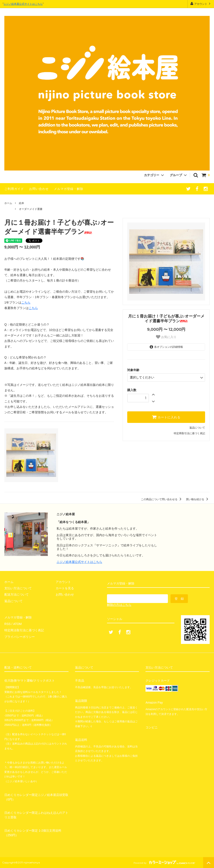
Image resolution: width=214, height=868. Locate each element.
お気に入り (166, 337)
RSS (8, 624)
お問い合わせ (39, 189)
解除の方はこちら (119, 605)
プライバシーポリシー (20, 637)
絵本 (22, 203)
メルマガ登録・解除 (69, 189)
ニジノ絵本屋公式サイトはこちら (23, 4)
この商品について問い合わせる (162, 499)
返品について (197, 428)
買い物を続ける (198, 499)
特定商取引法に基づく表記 (189, 433)
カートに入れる (166, 417)
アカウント (201, 4)
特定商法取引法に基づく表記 (24, 630)
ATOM (17, 624)
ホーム (8, 203)
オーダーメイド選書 (31, 209)
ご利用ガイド (14, 189)
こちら (26, 302)
